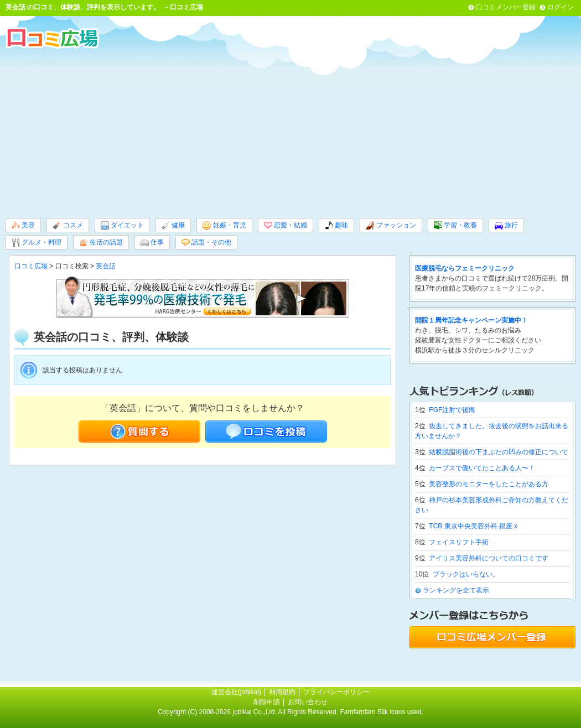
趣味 (336, 225)
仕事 (152, 243)
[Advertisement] (290, 132)
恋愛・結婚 (286, 225)
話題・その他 (206, 243)
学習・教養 (455, 225)
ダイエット (122, 225)
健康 (173, 225)
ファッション (391, 225)
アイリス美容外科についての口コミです (489, 558)
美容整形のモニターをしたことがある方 (489, 484)
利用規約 (282, 692)
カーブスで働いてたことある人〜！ (482, 468)
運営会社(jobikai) (237, 692)
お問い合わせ (308, 702)
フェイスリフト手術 (459, 542)
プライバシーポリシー (336, 692)
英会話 (15, 7)
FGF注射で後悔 (452, 410)
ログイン (561, 7)
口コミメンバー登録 (506, 7)
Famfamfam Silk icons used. (382, 712)
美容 (23, 225)
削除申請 (267, 702)
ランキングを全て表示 (456, 590)
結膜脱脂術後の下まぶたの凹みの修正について (499, 452)
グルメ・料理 (37, 243)
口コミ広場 (31, 266)
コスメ (68, 225)
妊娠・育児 (224, 225)
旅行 (506, 225)
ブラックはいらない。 (466, 574)
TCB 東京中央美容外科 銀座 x (473, 526)
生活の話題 (101, 243)
